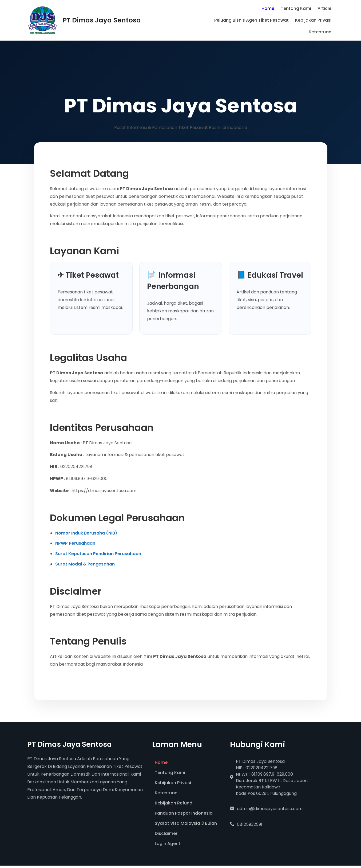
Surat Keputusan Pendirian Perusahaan (98, 554)
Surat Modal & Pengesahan (85, 564)
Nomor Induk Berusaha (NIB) (86, 533)
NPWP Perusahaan (75, 543)
